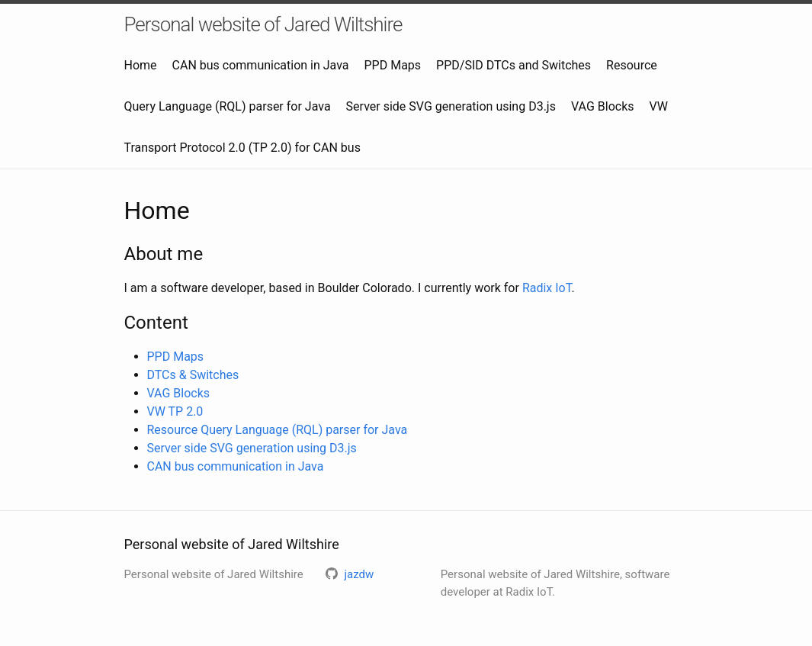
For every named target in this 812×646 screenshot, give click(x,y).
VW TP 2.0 (175, 411)
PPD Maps (393, 65)
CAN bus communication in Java (261, 65)
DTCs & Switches (193, 375)
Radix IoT (547, 288)
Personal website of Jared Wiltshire (263, 24)
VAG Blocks (603, 106)
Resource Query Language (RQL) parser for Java (278, 430)
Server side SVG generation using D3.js (451, 106)
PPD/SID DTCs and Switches (514, 65)
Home (141, 65)
